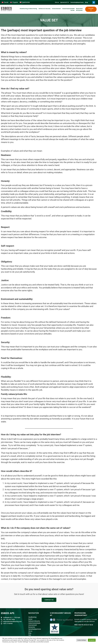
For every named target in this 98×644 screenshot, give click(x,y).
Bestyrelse (79, 9)
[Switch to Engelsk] (14, 2)
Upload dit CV (65, 2)
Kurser (73, 10)
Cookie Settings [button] (82, 640)
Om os (57, 2)
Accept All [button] (92, 640)
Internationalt (56, 9)
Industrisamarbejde (68, 9)
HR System (79, 10)
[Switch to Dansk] (5, 2)
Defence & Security (45, 9)
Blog (86, 2)
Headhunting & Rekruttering (28, 9)
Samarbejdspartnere (77, 2)
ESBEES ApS (8, 613)
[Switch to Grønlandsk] (25, 2)
